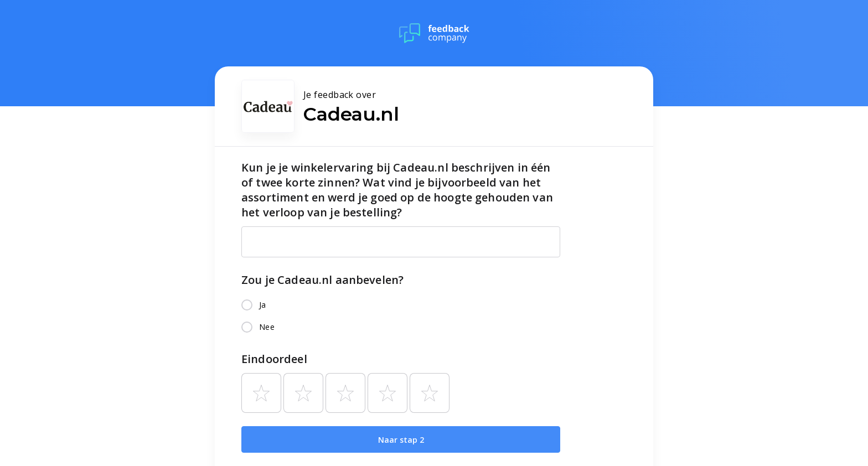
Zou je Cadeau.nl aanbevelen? (322, 280)
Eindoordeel (274, 359)
